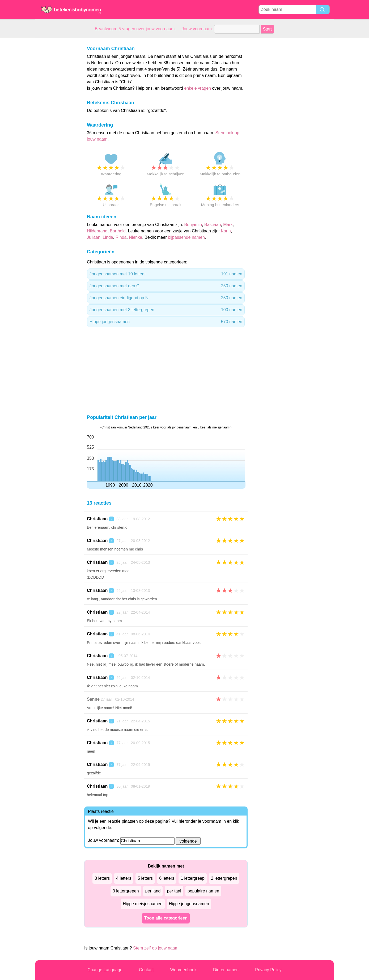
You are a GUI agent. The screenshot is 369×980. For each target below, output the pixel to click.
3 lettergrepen (126, 891)
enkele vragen (198, 88)
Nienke (135, 237)
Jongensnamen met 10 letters (166, 274)
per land (153, 891)
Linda (108, 237)
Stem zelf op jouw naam (156, 948)
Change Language (105, 970)
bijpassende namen (186, 237)
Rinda (121, 237)
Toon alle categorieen (166, 918)
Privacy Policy (268, 970)
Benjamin (193, 225)
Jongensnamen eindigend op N (166, 298)
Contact (146, 970)
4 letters (124, 878)
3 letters (102, 878)
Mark (228, 225)
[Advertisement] (56, 118)
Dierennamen (226, 970)
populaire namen (203, 891)
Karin (226, 231)
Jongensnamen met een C (166, 286)
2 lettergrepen (224, 878)
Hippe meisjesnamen (143, 904)
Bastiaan (213, 225)
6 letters (167, 878)
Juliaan (94, 237)
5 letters (145, 878)
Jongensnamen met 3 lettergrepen (166, 310)
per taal (174, 891)
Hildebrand (97, 231)
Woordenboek (183, 970)
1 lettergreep (193, 878)
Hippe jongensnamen (166, 322)
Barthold (118, 231)
